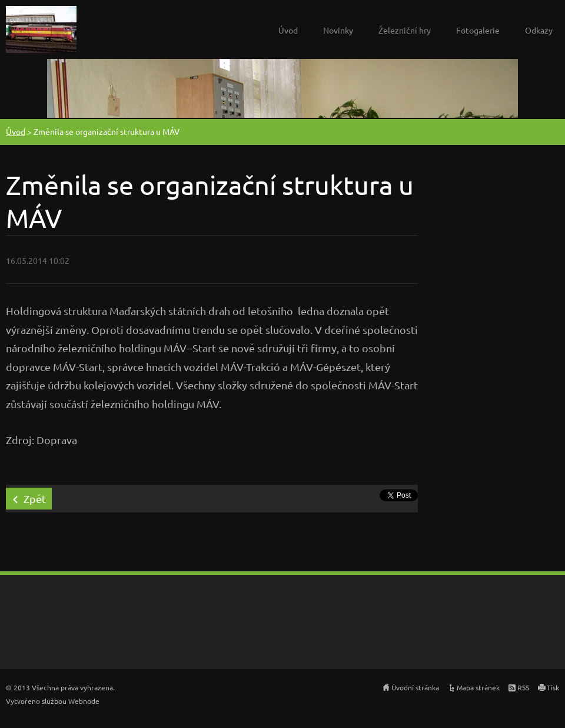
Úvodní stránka (415, 687)
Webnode (84, 701)
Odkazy (539, 30)
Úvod (288, 30)
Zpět (35, 499)
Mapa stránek (478, 687)
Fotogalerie (478, 30)
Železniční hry (405, 30)
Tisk (553, 687)
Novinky (338, 30)
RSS (523, 687)
